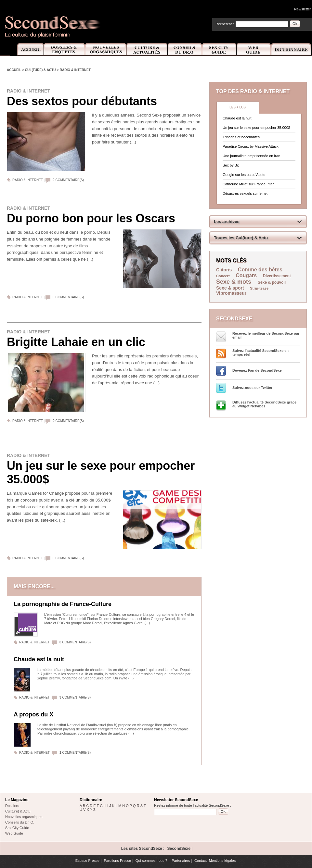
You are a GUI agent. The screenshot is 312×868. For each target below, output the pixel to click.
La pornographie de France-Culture (63, 604)
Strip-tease (259, 288)
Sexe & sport (230, 288)
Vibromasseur (231, 293)
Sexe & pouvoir (272, 282)
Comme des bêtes (260, 270)
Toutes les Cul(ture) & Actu (241, 238)
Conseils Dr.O (185, 50)
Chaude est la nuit (39, 659)
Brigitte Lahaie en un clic (76, 342)
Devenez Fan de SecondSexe (257, 370)
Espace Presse (87, 861)
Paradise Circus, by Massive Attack (251, 146)
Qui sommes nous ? (151, 861)
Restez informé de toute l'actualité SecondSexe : (193, 805)
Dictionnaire (292, 50)
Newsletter (303, 9)
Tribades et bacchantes (241, 137)
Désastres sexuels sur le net (245, 193)
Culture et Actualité (147, 50)
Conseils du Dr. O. (20, 822)
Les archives (227, 222)
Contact (201, 861)
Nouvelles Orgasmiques (106, 50)
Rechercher (225, 24)
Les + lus (238, 107)
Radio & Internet (75, 70)
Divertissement (277, 276)
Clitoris (224, 270)
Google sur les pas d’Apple (244, 175)
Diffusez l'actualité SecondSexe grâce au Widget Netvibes (264, 404)
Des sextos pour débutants (82, 101)
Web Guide (254, 50)
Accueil (27, 50)
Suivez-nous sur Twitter (252, 388)
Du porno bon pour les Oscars (91, 218)
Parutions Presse (117, 861)
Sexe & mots (234, 282)
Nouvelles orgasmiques (24, 817)
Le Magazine (17, 800)
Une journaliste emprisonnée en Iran (251, 156)
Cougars (246, 275)
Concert (223, 276)
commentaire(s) (68, 180)
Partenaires (181, 861)
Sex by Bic (231, 165)
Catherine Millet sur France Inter (248, 184)
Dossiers (12, 806)
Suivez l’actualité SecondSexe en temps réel (260, 353)
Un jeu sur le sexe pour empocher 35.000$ (101, 472)
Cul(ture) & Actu (40, 70)
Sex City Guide (219, 50)
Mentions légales (222, 861)
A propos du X (33, 714)
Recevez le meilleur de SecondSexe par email (266, 335)
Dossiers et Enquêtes (64, 50)
